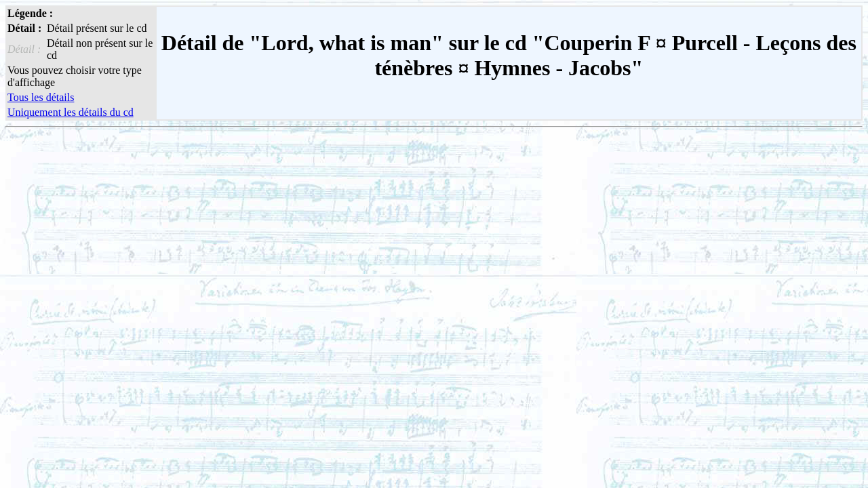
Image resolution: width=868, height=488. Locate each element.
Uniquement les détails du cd (71, 112)
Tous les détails (41, 97)
